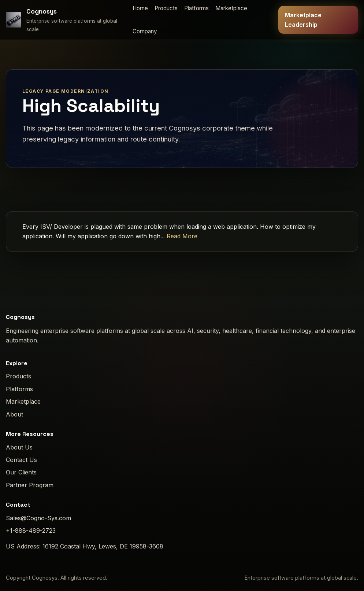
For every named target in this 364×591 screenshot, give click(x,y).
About (14, 414)
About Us (19, 447)
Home (140, 8)
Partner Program (30, 485)
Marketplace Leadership (303, 20)
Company (145, 31)
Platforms (196, 8)
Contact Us (21, 460)
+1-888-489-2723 (31, 531)
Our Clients (21, 472)
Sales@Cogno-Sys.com (38, 518)
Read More (182, 236)
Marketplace (231, 8)
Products (166, 8)
